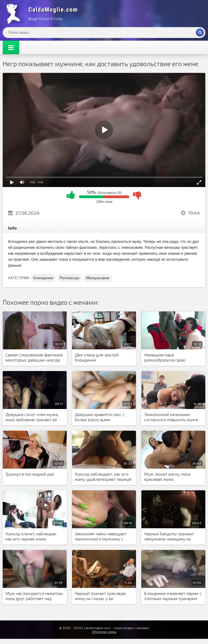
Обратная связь (104, 632)
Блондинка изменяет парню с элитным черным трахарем (173, 596)
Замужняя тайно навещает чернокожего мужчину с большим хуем (101, 536)
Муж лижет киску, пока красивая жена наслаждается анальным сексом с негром (168, 477)
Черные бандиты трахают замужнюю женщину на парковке (169, 536)
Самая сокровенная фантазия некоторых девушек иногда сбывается (34, 358)
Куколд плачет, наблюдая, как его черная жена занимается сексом (31, 536)
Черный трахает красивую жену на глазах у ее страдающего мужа (100, 596)
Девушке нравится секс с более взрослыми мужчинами (100, 417)
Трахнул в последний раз (30, 474)
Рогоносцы (70, 278)
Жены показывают (43, 14)
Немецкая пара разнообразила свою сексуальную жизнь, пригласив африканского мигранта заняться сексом (170, 358)
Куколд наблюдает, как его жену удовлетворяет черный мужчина (103, 477)
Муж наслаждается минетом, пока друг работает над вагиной (34, 596)
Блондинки (43, 278)
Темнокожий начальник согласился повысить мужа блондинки (171, 417)
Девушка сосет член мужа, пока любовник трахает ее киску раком (32, 417)
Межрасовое (98, 278)
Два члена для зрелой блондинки (97, 357)
